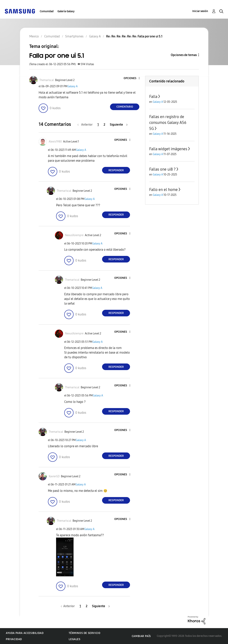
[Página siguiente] (119, 125)
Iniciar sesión (200, 11)
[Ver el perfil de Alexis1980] (55, 142)
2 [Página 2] (104, 125)
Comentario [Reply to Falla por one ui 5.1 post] (125, 107)
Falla (153, 97)
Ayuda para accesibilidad (25, 633)
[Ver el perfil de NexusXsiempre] (74, 235)
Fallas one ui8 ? (162, 169)
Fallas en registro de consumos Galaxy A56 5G (168, 123)
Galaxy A (72, 86)
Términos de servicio (85, 633)
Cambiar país (141, 636)
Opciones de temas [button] (184, 55)
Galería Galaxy (66, 11)
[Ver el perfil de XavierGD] (54, 476)
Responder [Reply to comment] (116, 170)
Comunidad (47, 11)
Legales (75, 639)
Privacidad (14, 639)
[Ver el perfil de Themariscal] (47, 80)
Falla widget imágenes (168, 149)
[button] (133, 78)
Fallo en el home (163, 190)
